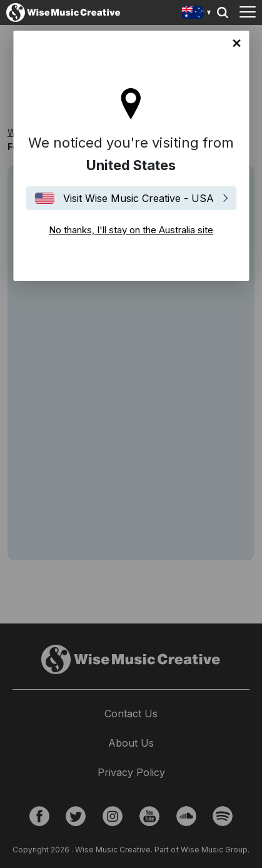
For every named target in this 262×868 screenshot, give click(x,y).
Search (223, 13)
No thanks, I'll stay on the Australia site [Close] (236, 43)
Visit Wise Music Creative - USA (139, 198)
